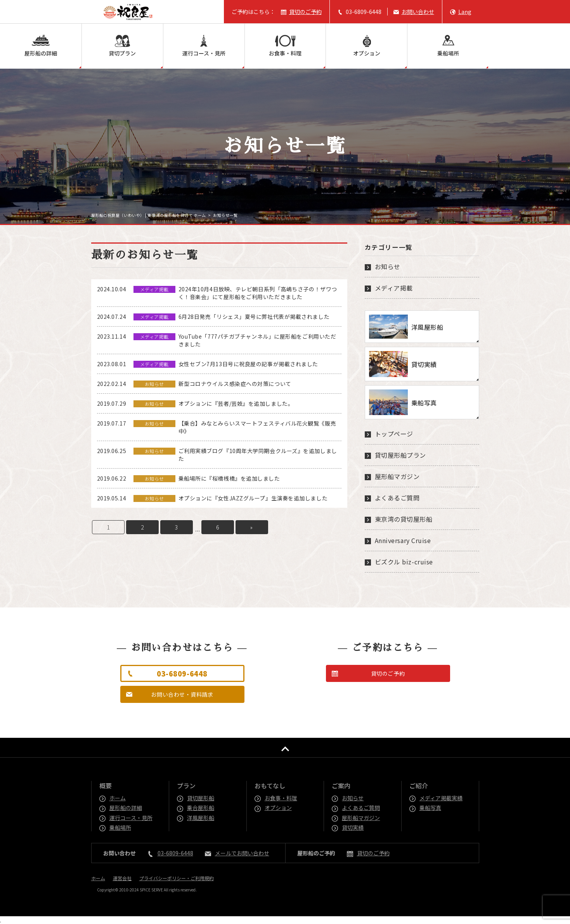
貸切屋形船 (201, 798)
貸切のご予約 (305, 12)
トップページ (394, 434)
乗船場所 (448, 53)
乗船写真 (431, 808)
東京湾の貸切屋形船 (404, 519)
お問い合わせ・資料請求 (182, 694)
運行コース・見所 (204, 53)
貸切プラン (122, 53)
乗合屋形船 (201, 808)
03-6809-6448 (364, 12)
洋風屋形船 (201, 818)
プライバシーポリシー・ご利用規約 (177, 878)
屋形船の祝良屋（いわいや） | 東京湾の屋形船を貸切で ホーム (149, 215)
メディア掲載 (394, 288)
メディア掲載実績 (441, 798)
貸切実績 (353, 827)
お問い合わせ (418, 12)
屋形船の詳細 (41, 53)
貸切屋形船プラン (400, 455)
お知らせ (388, 266)
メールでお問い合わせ (242, 853)
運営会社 (122, 878)
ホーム (118, 798)
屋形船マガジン (397, 476)
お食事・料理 (285, 53)
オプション (367, 53)
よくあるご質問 (397, 498)
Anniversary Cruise (403, 540)
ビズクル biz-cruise (404, 562)
